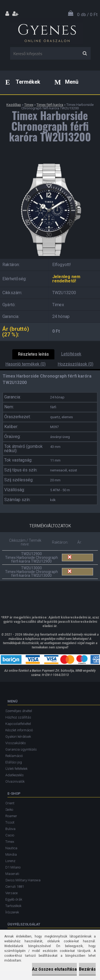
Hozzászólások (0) (75, 364)
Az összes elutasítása (54, 969)
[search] (85, 53)
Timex (29, 105)
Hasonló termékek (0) (25, 364)
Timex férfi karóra (50, 105)
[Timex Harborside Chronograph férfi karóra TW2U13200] (50, 162)
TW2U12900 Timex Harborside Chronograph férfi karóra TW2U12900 (31, 558)
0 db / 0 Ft (87, 14)
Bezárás (87, 969)
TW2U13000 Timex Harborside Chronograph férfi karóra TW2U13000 (31, 572)
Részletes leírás (33, 354)
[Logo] (47, 32)
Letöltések (71, 354)
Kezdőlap (14, 105)
